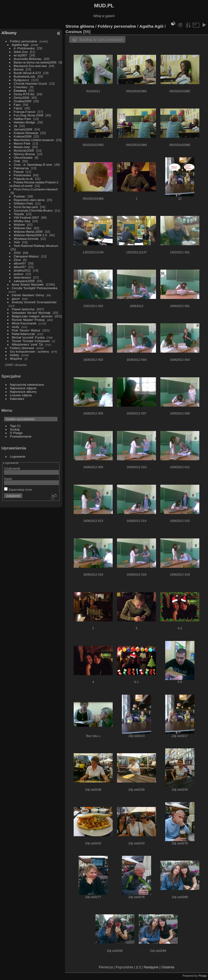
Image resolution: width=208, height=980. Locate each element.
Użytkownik (12, 468)
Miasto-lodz (22, 147)
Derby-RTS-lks (24, 94)
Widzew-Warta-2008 (28, 232)
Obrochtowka (23, 157)
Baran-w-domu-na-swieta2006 (35, 62)
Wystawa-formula (26, 239)
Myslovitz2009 (24, 150)
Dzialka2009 (23, 101)
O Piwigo (16, 433)
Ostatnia (168, 967)
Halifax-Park (22, 119)
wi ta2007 (21, 55)
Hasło (8, 479)
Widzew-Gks (23, 228)
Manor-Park (22, 143)
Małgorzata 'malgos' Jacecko (32, 316)
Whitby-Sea (22, 221)
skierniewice (22, 277)
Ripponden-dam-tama (29, 200)
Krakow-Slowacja (26, 133)
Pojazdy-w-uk (23, 179)
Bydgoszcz (22, 80)
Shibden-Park (23, 203)
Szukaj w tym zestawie (101, 39)
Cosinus (20, 90)
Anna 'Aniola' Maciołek (28, 284)
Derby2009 (22, 98)
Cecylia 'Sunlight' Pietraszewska (35, 288)
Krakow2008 (23, 136)
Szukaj (15, 429)
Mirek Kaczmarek (24, 323)
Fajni (17, 105)
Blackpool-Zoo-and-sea (30, 66)
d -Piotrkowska (24, 48)
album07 (20, 263)
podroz (19, 274)
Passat (19, 172)
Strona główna (80, 26)
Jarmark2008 (23, 129)
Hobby (15, 355)
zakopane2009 (24, 281)
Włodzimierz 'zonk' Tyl (27, 344)
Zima (17, 260)
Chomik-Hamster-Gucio (30, 83)
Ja (15, 126)
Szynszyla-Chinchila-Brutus (33, 210)
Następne (151, 967)
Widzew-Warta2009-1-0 (30, 235)
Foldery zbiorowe (22, 348)
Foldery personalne (24, 41)
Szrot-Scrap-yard (26, 207)
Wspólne (16, 358)
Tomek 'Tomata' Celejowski (31, 341)
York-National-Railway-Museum (36, 246)
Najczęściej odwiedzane (27, 384)
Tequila (19, 214)
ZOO (17, 253)
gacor (16, 299)
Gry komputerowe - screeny (30, 351)
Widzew (19, 224)
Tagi (13, 426)
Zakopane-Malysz (26, 256)
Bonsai (19, 69)
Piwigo (203, 976)
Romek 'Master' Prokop (28, 320)
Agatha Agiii (20, 45)
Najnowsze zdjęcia (23, 388)
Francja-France (25, 112)
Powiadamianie (21, 436)
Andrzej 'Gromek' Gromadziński (34, 302)
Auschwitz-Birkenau (28, 59)
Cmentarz (21, 87)
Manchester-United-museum (34, 140)
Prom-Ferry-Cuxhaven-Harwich (36, 189)
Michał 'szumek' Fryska (28, 337)
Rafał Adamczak (23, 334)
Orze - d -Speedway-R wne (33, 165)
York (17, 242)
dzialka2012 (22, 270)
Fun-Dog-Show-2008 (29, 115)
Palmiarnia (21, 168)
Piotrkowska (22, 175)
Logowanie (18, 456)
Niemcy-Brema (24, 154)
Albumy (9, 33)
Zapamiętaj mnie (18, 489)
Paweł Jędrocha (23, 309)
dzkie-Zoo (21, 52)
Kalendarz (17, 399)
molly (16, 327)
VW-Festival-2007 (26, 217)
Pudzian (20, 196)
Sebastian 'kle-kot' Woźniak (31, 313)
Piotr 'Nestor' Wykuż (26, 330)
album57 (20, 267)
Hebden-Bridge (25, 122)
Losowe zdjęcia (21, 395)
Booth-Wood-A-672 (27, 73)
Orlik (17, 161)
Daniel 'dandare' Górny (28, 295)
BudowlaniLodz (25, 76)
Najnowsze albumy (23, 392)
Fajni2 (18, 108)
